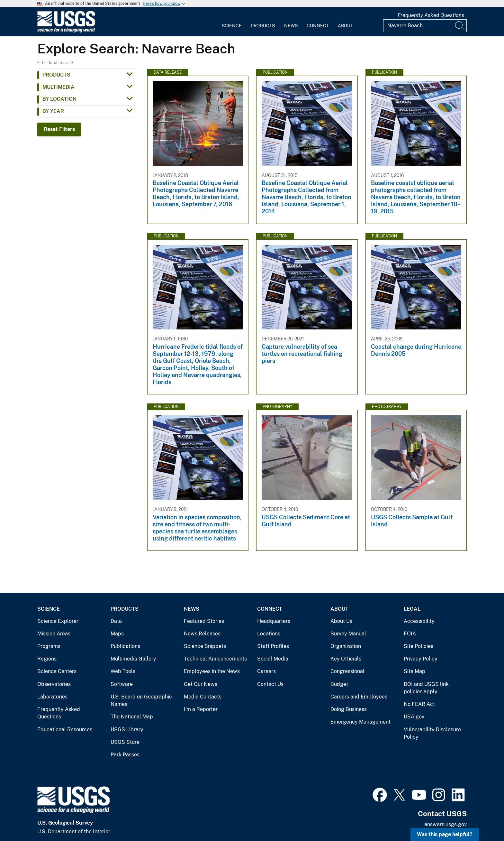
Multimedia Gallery (133, 659)
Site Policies (419, 646)
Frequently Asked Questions (431, 15)
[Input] (425, 26)
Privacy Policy (421, 659)
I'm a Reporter (201, 709)
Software (122, 684)
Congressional (347, 671)
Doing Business (349, 709)
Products (263, 26)
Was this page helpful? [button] (445, 834)
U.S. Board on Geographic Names (141, 701)
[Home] (66, 31)
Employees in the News (212, 671)
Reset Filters (59, 129)
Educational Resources (65, 730)
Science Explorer (58, 621)
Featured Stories (204, 621)
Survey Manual (348, 634)
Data (116, 621)
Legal (412, 609)
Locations (269, 634)
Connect (318, 26)
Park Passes (125, 755)
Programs (49, 646)
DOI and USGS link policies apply (426, 688)
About (345, 26)
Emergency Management (360, 722)
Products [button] (56, 75)
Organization (346, 646)
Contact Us (270, 684)
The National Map (132, 717)
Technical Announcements (215, 659)
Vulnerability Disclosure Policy (432, 733)
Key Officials (346, 659)
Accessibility (419, 621)
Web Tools (123, 671)
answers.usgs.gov (446, 824)
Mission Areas (54, 634)
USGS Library (127, 730)
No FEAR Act (419, 704)
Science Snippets (205, 646)
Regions (47, 659)
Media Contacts (203, 697)
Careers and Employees (359, 697)
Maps (117, 634)
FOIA (410, 634)
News (291, 26)
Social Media (273, 659)
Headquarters (274, 621)
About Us (341, 621)
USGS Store (125, 742)
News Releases (202, 634)
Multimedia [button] (59, 87)
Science (232, 26)
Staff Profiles (273, 646)
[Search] (460, 26)
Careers (266, 671)
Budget (339, 684)
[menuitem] (232, 22)
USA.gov (414, 717)
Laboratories (52, 697)
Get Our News (201, 684)
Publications (125, 646)
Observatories (54, 684)
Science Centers (57, 671)
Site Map (414, 671)
